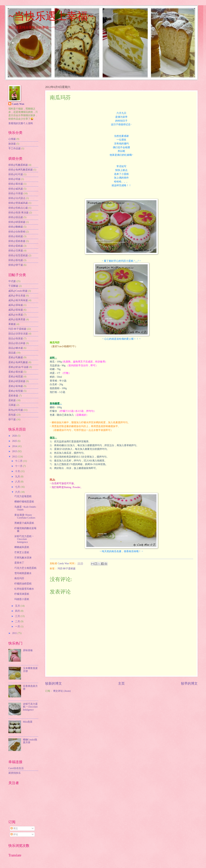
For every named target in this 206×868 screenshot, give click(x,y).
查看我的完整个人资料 (21, 123)
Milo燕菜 (28, 722)
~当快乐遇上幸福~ (51, 16)
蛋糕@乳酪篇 (16, 357)
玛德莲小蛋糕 (22, 599)
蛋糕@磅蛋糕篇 (17, 381)
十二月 (19, 461)
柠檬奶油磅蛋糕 (23, 584)
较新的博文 (54, 683)
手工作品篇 (15, 148)
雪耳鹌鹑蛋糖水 (23, 573)
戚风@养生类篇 (17, 296)
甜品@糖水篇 (16, 348)
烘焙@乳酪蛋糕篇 (18, 165)
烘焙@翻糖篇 (16, 227)
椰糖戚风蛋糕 (22, 547)
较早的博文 (189, 683)
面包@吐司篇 (16, 410)
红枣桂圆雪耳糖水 (24, 589)
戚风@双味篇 (16, 310)
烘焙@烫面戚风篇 (18, 203)
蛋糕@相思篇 (16, 377)
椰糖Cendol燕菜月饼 (30, 741)
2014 (15, 446)
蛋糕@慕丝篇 (16, 372)
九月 (18, 477)
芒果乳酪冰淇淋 (23, 558)
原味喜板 (28, 650)
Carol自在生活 (16, 768)
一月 (18, 627)
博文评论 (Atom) (62, 691)
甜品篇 (12, 353)
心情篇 (12, 139)
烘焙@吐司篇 (16, 174)
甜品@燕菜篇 (16, 339)
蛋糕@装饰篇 (16, 386)
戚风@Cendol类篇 (18, 291)
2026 (15, 436)
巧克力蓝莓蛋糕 (23, 496)
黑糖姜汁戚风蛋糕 (24, 523)
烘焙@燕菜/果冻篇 (18, 213)
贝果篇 (12, 405)
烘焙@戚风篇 (16, 189)
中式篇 (12, 281)
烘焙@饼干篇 (16, 265)
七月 (18, 487)
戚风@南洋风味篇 (18, 300)
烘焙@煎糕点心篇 (18, 208)
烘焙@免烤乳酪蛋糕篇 (21, 170)
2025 (15, 441)
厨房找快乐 (15, 773)
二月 (18, 621)
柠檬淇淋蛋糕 (22, 594)
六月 (18, 492)
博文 (14, 828)
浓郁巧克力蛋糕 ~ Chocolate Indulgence (24, 539)
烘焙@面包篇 (16, 260)
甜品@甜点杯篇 (17, 343)
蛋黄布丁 (19, 563)
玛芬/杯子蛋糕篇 (67, 569)
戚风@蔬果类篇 (17, 319)
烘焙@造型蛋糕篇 (18, 255)
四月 (18, 611)
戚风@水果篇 (16, 315)
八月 (18, 482)
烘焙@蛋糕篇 (16, 246)
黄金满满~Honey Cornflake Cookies (25, 516)
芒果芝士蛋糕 (22, 552)
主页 (121, 683)
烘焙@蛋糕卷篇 (17, 241)
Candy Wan (18, 104)
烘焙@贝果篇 (16, 251)
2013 (15, 451)
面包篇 (12, 415)
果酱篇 (12, 324)
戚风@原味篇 (16, 305)
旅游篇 (12, 144)
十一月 (19, 466)
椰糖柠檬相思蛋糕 (24, 502)
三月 (18, 616)
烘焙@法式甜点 (17, 198)
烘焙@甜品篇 (16, 217)
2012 (15, 457)
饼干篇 (12, 419)
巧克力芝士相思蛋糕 (25, 568)
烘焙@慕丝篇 (16, 184)
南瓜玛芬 (19, 578)
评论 (14, 834)
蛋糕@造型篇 (16, 391)
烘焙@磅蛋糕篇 (17, 222)
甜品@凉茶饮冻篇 (18, 334)
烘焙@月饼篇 (16, 193)
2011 (15, 633)
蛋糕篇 (12, 400)
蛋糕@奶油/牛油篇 (18, 367)
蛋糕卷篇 (13, 396)
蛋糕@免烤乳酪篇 (18, 362)
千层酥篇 (13, 286)
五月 (18, 606)
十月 (18, 471)
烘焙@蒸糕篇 (16, 236)
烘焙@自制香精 (17, 232)
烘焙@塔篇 (14, 179)
